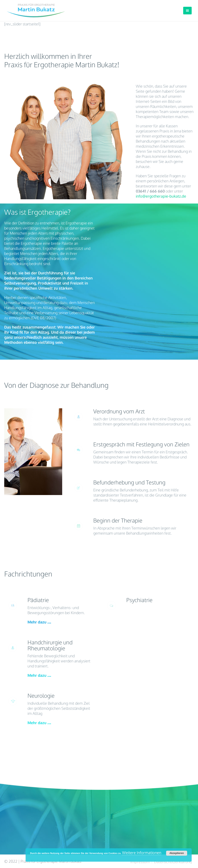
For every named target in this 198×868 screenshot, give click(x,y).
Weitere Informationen (142, 853)
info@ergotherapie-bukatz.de (161, 196)
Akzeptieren (177, 853)
